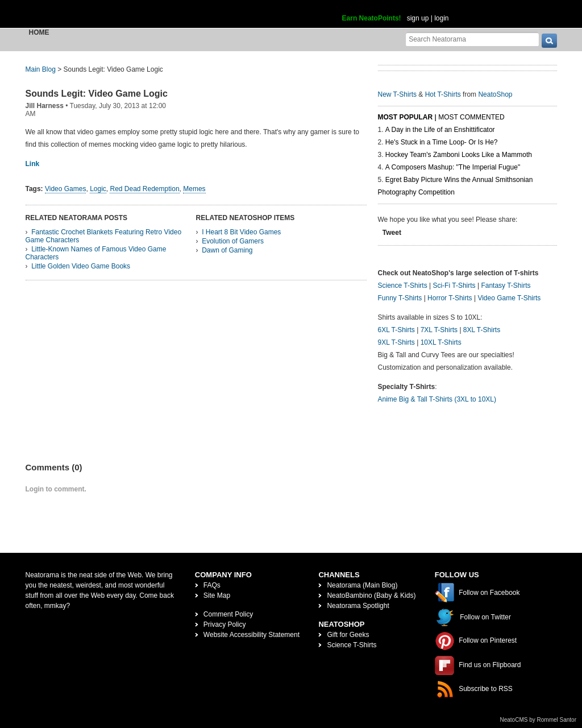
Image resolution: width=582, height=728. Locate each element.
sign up (418, 18)
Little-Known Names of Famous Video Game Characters (96, 253)
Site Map (217, 595)
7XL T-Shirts (439, 330)
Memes (194, 189)
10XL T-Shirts (441, 342)
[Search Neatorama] (472, 39)
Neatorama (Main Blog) (362, 585)
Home (39, 32)
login (441, 18)
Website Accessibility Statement (251, 635)
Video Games (66, 189)
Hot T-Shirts (443, 94)
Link (33, 164)
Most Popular (406, 117)
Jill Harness (45, 106)
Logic (98, 189)
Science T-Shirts (403, 286)
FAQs (212, 585)
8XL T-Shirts (482, 330)
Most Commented (471, 117)
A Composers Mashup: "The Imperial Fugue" (453, 167)
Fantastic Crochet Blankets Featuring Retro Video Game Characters (104, 236)
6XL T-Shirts (396, 330)
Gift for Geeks (348, 635)
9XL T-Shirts (396, 342)
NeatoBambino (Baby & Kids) (371, 595)
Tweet (392, 233)
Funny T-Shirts (400, 298)
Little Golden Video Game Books (81, 266)
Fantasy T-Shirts (506, 286)
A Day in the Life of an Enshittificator (440, 130)
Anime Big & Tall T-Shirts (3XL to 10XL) (437, 399)
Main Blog (41, 69)
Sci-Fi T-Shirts (454, 286)
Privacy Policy (225, 624)
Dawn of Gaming (227, 250)
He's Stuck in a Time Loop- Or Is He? (442, 142)
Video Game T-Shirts (509, 298)
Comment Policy (228, 614)
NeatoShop (495, 94)
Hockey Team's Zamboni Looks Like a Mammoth (459, 155)
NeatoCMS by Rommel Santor (539, 720)
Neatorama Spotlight (358, 606)
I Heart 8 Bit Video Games (241, 232)
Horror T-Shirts (450, 298)
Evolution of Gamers (233, 241)
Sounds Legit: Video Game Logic (97, 94)
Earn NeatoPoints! (372, 18)
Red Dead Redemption (144, 189)
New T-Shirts (397, 94)
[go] (549, 41)
